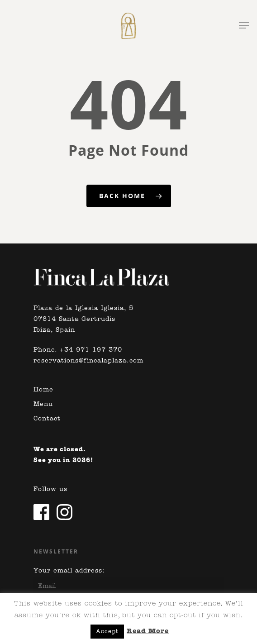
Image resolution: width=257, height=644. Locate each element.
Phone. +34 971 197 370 (78, 350)
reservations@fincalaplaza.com (88, 361)
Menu (43, 404)
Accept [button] (107, 632)
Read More (148, 632)
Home (43, 390)
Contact (47, 419)
